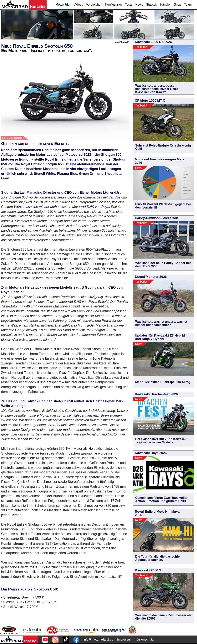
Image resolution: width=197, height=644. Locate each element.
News (139, 5)
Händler (165, 5)
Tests (129, 5)
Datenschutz (145, 639)
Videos (78, 5)
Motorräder (63, 5)
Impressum (125, 639)
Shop (177, 5)
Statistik (151, 5)
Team (188, 5)
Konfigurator (114, 5)
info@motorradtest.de (98, 639)
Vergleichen (94, 5)
